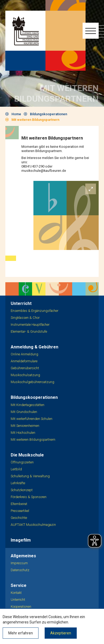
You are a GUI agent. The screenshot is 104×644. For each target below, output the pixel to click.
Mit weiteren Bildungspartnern (35, 120)
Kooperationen (21, 607)
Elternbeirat (19, 504)
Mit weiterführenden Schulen (32, 419)
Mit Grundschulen (24, 412)
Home (16, 114)
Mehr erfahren (21, 633)
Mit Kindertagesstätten (28, 405)
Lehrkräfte (18, 483)
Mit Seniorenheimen (25, 426)
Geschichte (19, 518)
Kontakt (16, 593)
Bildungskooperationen (49, 114)
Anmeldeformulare (24, 361)
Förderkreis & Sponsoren (29, 497)
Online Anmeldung (24, 354)
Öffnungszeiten (22, 462)
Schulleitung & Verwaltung (30, 476)
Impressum (19, 563)
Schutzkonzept (22, 490)
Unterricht (18, 600)
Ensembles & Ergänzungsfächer (34, 311)
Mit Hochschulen (23, 433)
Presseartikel (20, 511)
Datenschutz (20, 570)
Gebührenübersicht (25, 368)
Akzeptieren (61, 633)
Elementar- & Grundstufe (29, 331)
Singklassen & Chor (25, 318)
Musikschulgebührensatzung (32, 382)
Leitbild (16, 469)
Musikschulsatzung (25, 375)
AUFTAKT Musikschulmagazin (33, 525)
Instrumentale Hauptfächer (30, 325)
